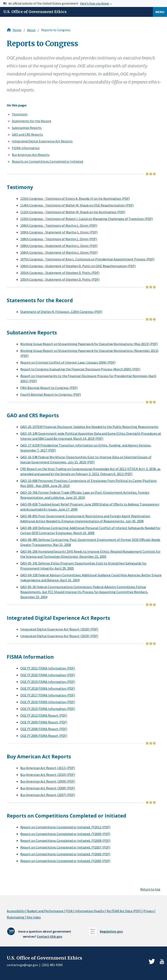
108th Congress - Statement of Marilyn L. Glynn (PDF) (59, 246)
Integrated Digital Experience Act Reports (42, 141)
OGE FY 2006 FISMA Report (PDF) (44, 736)
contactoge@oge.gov (22, 965)
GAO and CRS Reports (27, 134)
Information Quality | (90, 911)
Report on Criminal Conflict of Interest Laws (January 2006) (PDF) (68, 362)
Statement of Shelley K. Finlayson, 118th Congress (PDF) (61, 312)
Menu (160, 12)
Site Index (34, 917)
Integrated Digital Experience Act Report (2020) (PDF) (59, 629)
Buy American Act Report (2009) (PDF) (48, 781)
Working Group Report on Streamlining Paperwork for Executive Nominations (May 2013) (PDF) (89, 344)
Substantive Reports (27, 128)
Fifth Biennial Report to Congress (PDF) (49, 388)
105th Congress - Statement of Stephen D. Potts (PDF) (60, 273)
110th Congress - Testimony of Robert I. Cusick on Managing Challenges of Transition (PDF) (86, 219)
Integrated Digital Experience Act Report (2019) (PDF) (59, 636)
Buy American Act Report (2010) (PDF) (48, 775)
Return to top (150, 889)
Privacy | (149, 911)
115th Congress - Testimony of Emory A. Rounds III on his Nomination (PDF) (75, 198)
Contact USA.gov (50, 936)
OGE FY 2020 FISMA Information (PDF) (48, 675)
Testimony (20, 114)
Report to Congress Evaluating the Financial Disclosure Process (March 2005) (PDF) (80, 369)
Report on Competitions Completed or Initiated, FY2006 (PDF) (65, 854)
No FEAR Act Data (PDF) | (125, 911)
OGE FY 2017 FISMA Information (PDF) (48, 695)
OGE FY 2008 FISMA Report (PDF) (44, 729)
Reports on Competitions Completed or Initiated (47, 161)
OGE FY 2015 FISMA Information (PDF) (48, 709)
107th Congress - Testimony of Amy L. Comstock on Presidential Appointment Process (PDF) (87, 259)
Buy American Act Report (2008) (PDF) (48, 788)
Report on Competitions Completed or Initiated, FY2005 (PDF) (65, 861)
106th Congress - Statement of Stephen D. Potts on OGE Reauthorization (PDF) (78, 266)
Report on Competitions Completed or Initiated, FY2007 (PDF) (65, 847)
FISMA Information (26, 148)
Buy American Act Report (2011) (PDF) (48, 768)
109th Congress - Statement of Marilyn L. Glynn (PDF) (59, 232)
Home (17, 30)
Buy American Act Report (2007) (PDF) (48, 795)
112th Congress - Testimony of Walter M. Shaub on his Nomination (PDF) (73, 212)
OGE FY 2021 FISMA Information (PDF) (48, 668)
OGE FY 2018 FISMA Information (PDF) (48, 688)
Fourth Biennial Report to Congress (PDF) (51, 394)
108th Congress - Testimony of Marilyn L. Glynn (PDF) (59, 239)
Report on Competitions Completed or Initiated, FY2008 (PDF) (65, 841)
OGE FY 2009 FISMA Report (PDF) (44, 722)
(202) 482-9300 (52, 965)
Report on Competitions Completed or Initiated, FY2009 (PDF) (65, 834)
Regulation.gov (111, 931)
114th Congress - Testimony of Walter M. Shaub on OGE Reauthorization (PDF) (77, 205)
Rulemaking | (16, 917)
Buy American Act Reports (31, 155)
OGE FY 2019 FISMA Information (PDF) (48, 682)
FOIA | (70, 911)
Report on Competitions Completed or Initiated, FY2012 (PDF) (65, 827)
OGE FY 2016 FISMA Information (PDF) (48, 702)
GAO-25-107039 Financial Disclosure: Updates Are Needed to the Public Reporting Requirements (89, 427)
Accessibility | (17, 911)
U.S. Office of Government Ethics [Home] (35, 12)
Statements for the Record (31, 121)
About (31, 30)
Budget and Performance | (46, 911)
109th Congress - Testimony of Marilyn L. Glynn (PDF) (59, 225)
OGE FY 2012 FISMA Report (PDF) (44, 715)
